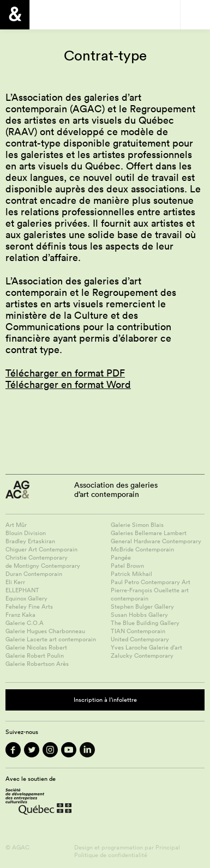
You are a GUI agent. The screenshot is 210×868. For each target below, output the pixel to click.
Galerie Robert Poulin (35, 655)
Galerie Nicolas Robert (36, 647)
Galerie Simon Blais (137, 525)
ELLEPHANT (22, 590)
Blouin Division (26, 533)
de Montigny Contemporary (43, 566)
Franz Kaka (20, 615)
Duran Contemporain (34, 574)
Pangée (121, 557)
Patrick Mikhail (131, 574)
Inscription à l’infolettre (105, 700)
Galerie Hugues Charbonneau (45, 631)
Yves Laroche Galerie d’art (146, 647)
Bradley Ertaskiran (30, 541)
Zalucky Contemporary (142, 655)
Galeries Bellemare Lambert (149, 533)
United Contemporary (140, 639)
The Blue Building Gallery (145, 623)
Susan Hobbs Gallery (139, 615)
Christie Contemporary (37, 557)
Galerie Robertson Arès (37, 664)
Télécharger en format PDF (65, 373)
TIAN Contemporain (138, 631)
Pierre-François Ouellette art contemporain (150, 594)
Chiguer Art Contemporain (41, 549)
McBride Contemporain (142, 549)
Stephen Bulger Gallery (142, 606)
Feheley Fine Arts (29, 606)
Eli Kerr (15, 582)
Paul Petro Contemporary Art (151, 582)
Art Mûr (16, 525)
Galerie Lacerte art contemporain (51, 639)
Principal (168, 847)
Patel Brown (127, 566)
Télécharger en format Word (68, 384)
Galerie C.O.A (25, 623)
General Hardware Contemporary (156, 541)
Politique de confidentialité (111, 855)
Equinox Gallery (26, 598)
